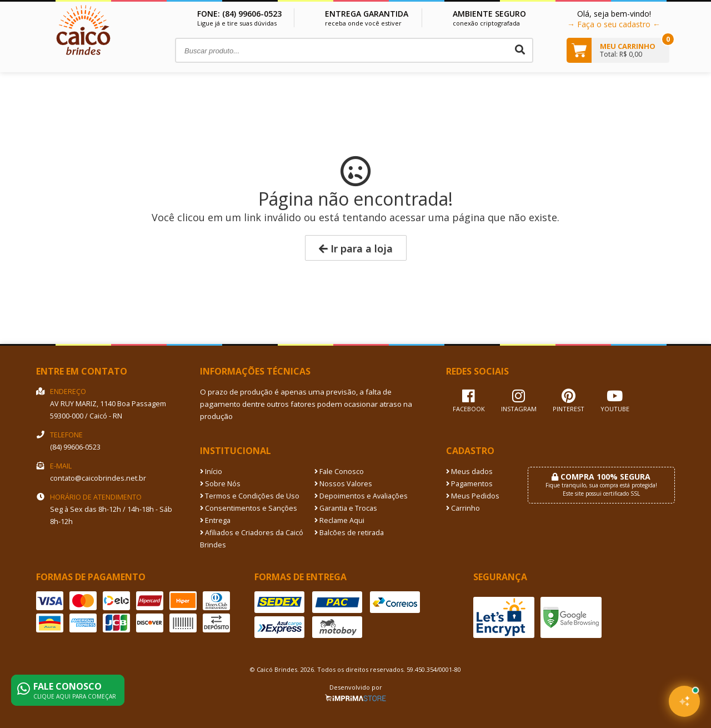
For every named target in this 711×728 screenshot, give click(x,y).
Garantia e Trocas (346, 508)
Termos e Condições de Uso (250, 496)
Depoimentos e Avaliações (361, 496)
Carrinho (463, 508)
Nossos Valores (343, 484)
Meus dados (469, 472)
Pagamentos (469, 484)
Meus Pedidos (473, 496)
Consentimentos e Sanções (249, 508)
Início (211, 472)
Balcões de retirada (349, 533)
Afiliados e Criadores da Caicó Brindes (252, 539)
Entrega (215, 520)
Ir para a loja (356, 248)
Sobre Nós (220, 484)
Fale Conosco (339, 472)
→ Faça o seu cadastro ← (614, 24)
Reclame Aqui (339, 520)
